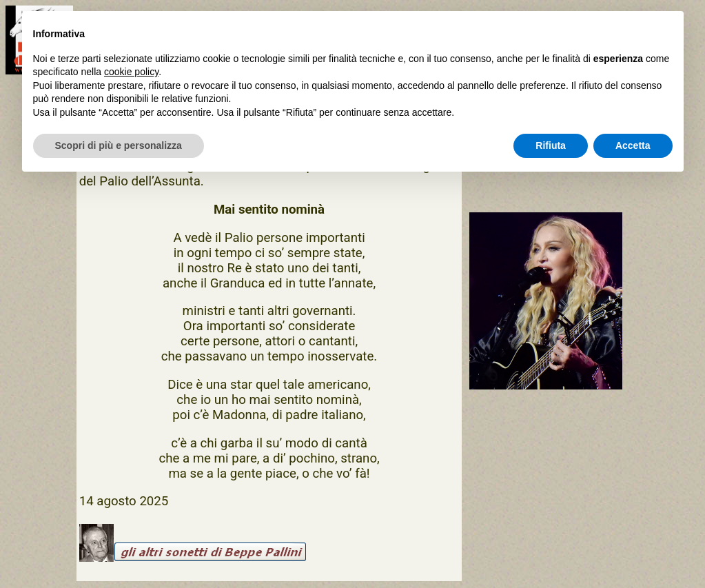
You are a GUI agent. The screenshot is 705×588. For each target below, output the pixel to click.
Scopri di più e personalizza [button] (119, 145)
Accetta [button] (633, 145)
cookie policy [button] (131, 72)
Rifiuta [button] (551, 145)
